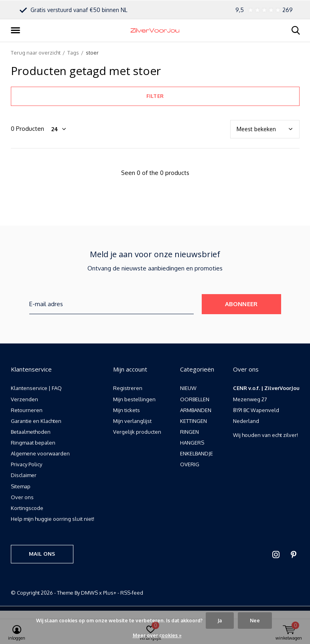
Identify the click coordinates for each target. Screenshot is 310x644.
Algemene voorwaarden (40, 453)
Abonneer (241, 304)
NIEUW (188, 388)
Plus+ (110, 593)
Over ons (22, 497)
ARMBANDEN (196, 410)
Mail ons (42, 554)
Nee (255, 621)
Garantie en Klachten (36, 421)
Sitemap (21, 486)
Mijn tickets (127, 410)
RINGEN (189, 432)
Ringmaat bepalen (33, 443)
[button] (17, 30)
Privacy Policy (26, 464)
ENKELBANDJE (197, 453)
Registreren (128, 388)
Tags (73, 53)
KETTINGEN (193, 421)
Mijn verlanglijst (132, 421)
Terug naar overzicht (36, 53)
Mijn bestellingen (134, 399)
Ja (220, 621)
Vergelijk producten (137, 432)
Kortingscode (27, 508)
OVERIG (190, 464)
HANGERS (192, 443)
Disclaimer (24, 475)
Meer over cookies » (157, 635)
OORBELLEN (195, 399)
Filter (155, 96)
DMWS (89, 593)
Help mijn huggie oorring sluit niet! (53, 519)
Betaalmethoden (31, 432)
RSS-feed (132, 593)
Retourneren (27, 410)
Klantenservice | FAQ (36, 388)
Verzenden (24, 399)
